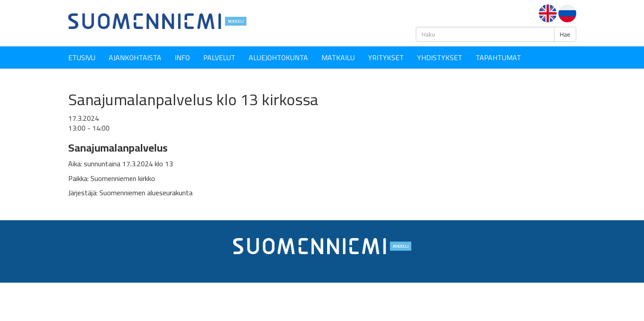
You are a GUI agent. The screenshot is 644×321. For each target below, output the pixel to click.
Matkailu (338, 58)
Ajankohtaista (135, 58)
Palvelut (219, 58)
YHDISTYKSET (440, 58)
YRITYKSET (386, 58)
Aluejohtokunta (278, 58)
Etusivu (82, 58)
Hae (565, 34)
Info (182, 58)
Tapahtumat (498, 58)
